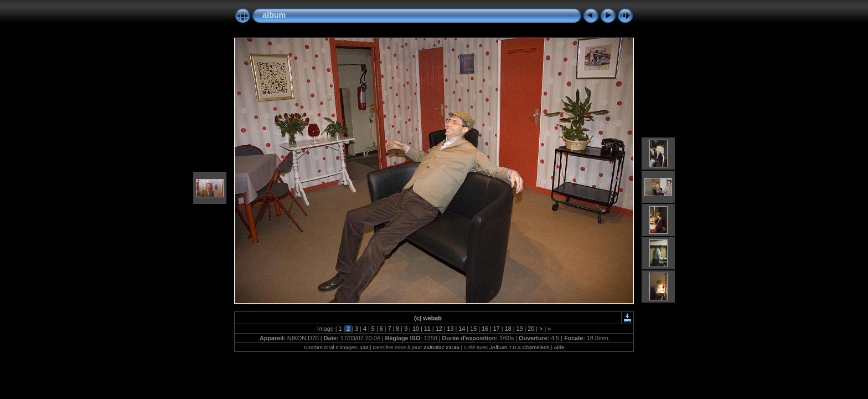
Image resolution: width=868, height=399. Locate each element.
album (274, 15)
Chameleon (536, 347)
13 (450, 329)
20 (531, 329)
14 (462, 329)
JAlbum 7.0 (503, 347)
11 (427, 329)
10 (416, 329)
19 (519, 329)
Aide (559, 347)
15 (473, 329)
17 (497, 329)
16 (485, 329)
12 (439, 329)
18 (508, 329)
